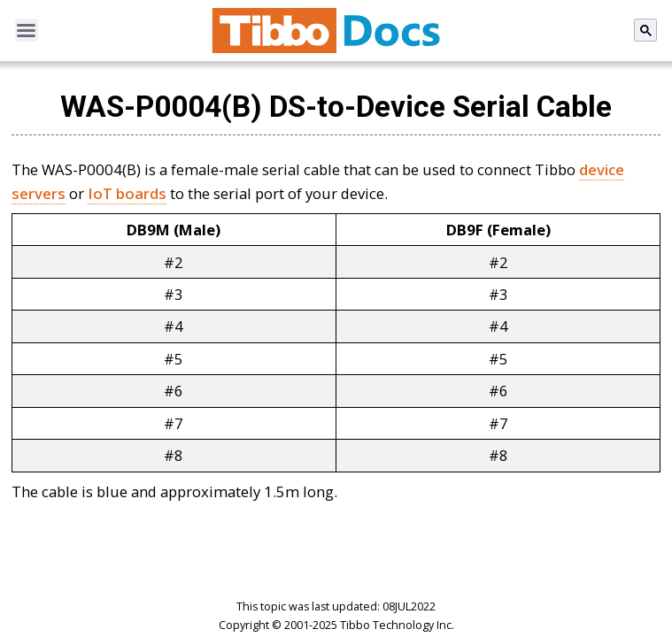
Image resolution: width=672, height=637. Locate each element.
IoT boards (127, 193)
